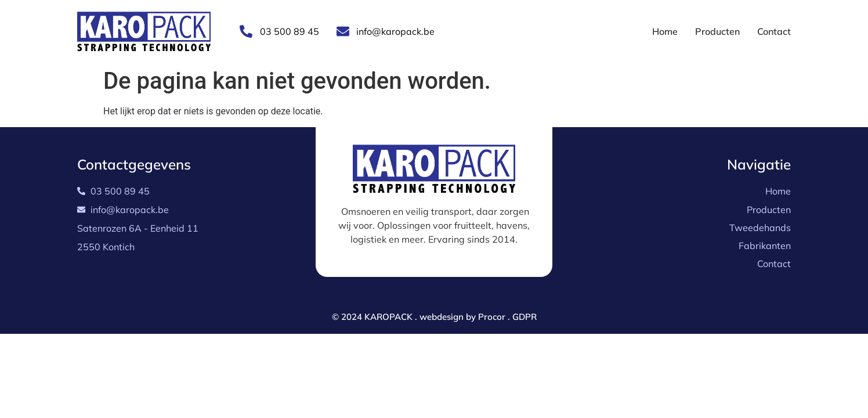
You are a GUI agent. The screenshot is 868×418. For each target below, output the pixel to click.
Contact (774, 31)
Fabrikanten (765, 246)
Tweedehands (760, 228)
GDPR (525, 317)
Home (665, 31)
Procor (492, 317)
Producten (717, 31)
